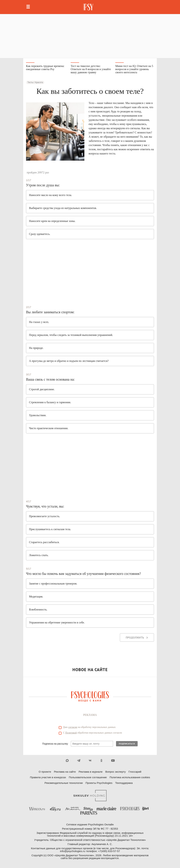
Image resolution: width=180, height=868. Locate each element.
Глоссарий (135, 772)
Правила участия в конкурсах (48, 777)
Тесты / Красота (35, 82)
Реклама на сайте (65, 772)
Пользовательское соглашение (88, 777)
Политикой (71, 733)
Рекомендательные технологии (64, 783)
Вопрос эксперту (115, 772)
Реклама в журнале (91, 772)
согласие (73, 727)
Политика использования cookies (130, 777)
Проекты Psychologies (99, 783)
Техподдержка (124, 783)
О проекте (45, 772)
